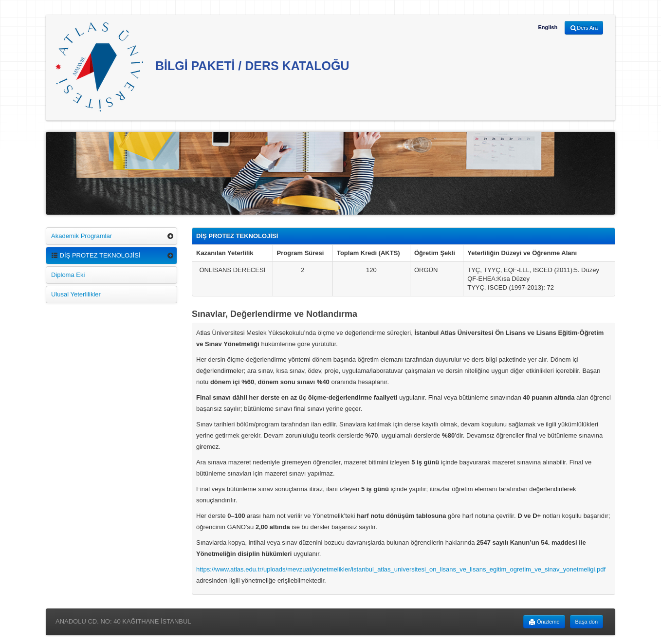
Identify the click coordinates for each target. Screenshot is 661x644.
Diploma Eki (68, 275)
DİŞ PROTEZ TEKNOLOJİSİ (96, 255)
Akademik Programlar (82, 236)
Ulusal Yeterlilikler (76, 294)
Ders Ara (584, 28)
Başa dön (587, 622)
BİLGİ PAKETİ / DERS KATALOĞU (202, 67)
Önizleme (544, 622)
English (548, 27)
